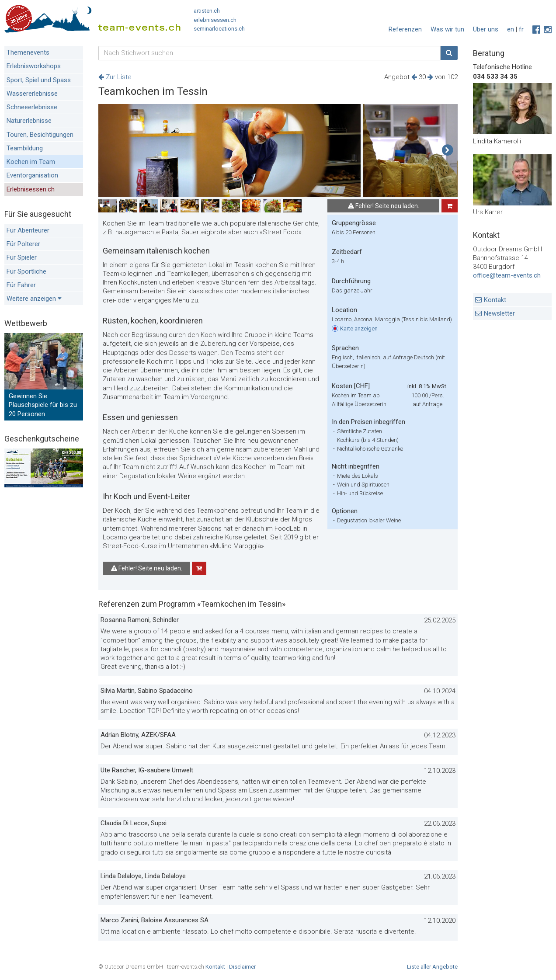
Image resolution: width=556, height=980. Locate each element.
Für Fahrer (21, 285)
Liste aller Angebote (432, 967)
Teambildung (25, 148)
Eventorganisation (32, 175)
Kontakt (495, 300)
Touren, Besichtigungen (40, 135)
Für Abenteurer (28, 230)
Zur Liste (115, 77)
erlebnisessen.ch (215, 20)
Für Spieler (22, 257)
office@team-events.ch (507, 275)
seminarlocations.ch (219, 29)
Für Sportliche (26, 271)
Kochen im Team (31, 162)
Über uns (486, 29)
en (511, 29)
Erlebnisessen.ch (31, 189)
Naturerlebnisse (29, 121)
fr (521, 29)
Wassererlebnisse (32, 94)
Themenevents (28, 52)
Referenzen (405, 29)
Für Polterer (23, 244)
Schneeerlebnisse (32, 107)
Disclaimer (242, 967)
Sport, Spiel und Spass (39, 80)
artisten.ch (207, 11)
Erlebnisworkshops (34, 66)
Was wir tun (447, 29)
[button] (447, 150)
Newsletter (499, 313)
